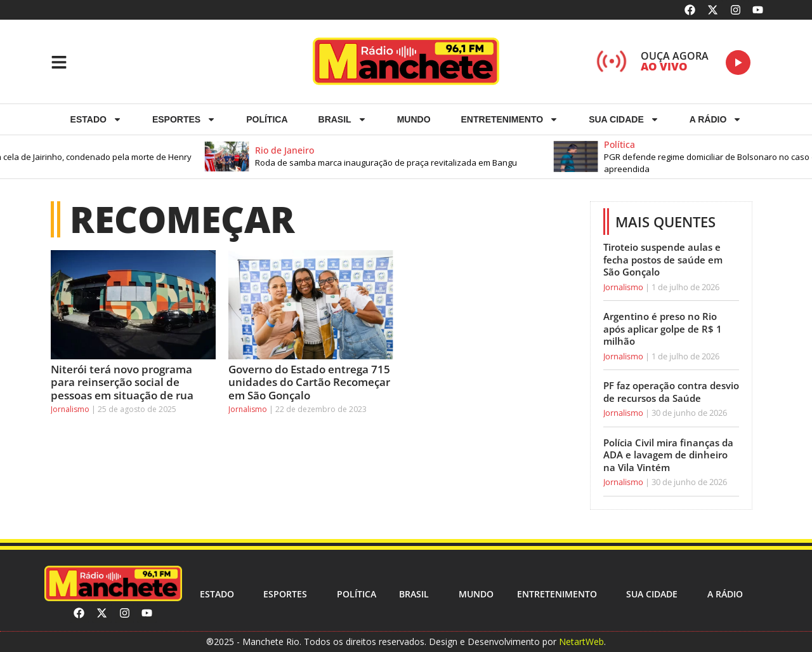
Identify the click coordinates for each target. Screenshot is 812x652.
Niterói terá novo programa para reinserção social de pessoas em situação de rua (122, 382)
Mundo (414, 119)
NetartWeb (581, 642)
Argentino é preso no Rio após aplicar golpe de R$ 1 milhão (663, 329)
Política (267, 119)
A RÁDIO (716, 119)
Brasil (343, 119)
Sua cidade (624, 119)
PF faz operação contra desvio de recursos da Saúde (671, 392)
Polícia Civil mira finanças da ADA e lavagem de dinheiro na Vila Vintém (668, 455)
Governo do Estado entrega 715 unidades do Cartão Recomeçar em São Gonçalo (309, 382)
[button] (402, 157)
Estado (96, 119)
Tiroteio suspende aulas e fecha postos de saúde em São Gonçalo (663, 259)
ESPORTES (184, 119)
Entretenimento (510, 119)
